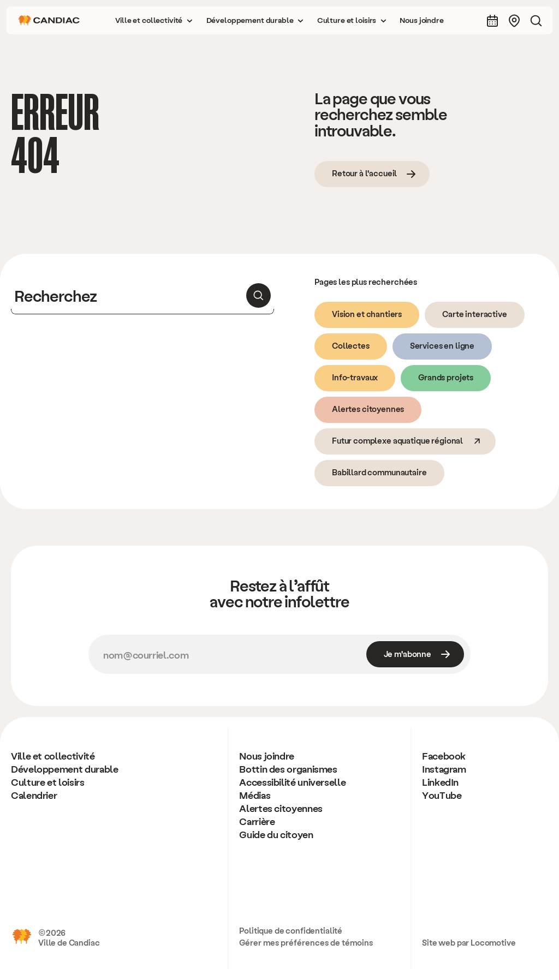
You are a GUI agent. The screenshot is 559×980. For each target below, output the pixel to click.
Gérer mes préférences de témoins (306, 942)
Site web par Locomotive (469, 942)
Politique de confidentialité (291, 930)
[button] (154, 20)
